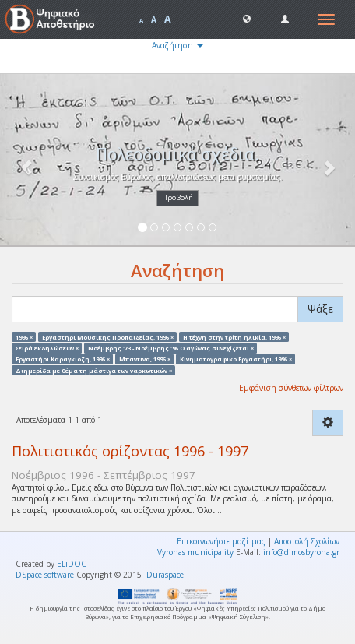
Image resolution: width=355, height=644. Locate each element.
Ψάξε (320, 309)
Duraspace (165, 575)
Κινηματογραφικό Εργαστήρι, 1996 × (236, 359)
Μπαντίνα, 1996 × (145, 359)
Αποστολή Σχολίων (307, 541)
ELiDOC (72, 564)
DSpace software (45, 575)
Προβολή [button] (177, 197)
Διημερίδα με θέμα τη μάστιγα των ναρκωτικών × (94, 370)
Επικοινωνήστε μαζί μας (221, 541)
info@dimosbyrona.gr (301, 552)
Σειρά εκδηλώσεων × (47, 347)
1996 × (24, 336)
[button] (247, 18)
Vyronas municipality (195, 552)
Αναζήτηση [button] (177, 45)
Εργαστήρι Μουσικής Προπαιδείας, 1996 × (108, 336)
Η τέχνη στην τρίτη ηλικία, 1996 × (234, 336)
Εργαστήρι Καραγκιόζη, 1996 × (63, 359)
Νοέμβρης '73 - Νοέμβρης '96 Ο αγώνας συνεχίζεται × (171, 347)
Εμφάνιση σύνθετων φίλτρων (291, 388)
